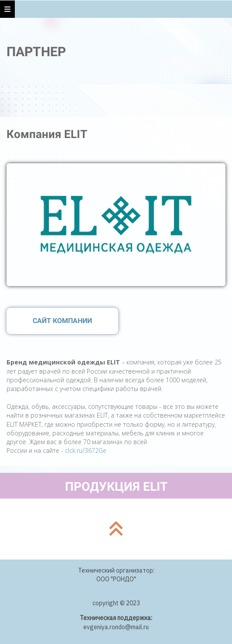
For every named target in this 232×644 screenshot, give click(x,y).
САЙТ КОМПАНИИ (62, 321)
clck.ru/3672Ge (86, 450)
